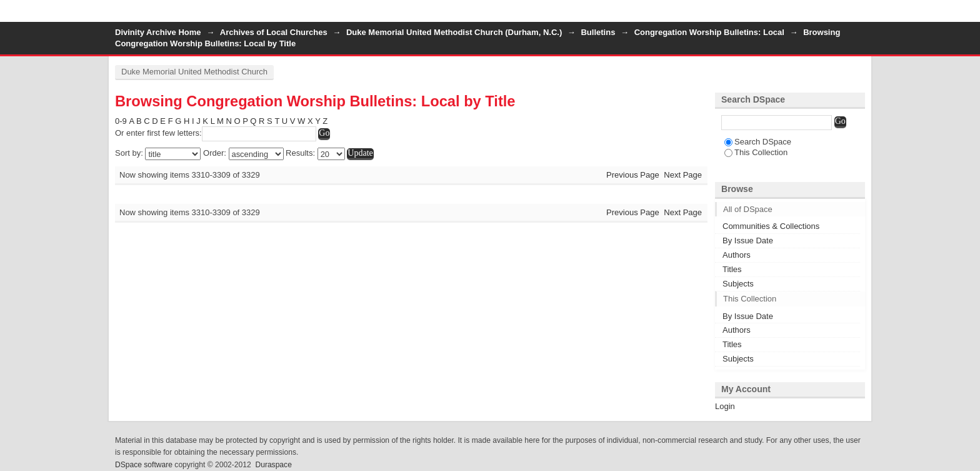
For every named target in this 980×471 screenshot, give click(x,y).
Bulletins (598, 32)
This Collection (756, 152)
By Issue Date (748, 241)
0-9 (121, 121)
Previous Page (633, 175)
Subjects (738, 284)
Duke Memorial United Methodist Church (194, 72)
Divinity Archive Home (158, 32)
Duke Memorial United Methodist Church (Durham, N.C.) (454, 32)
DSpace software (144, 465)
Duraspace (273, 465)
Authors (737, 255)
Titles (732, 269)
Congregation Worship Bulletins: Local (709, 32)
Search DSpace (758, 142)
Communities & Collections (771, 226)
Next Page (683, 175)
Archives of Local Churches (274, 32)
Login (855, 15)
